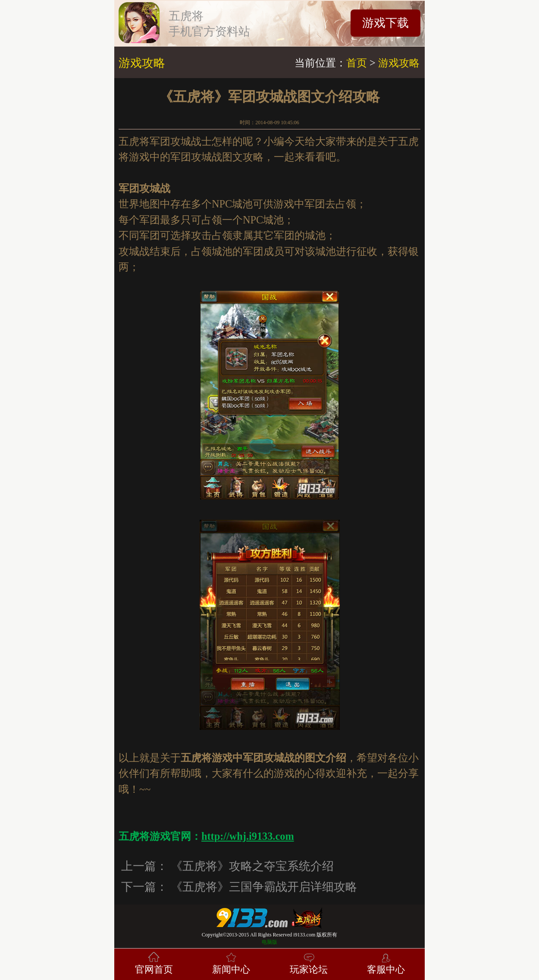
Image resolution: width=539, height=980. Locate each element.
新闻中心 (231, 963)
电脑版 (269, 942)
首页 (357, 63)
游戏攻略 (399, 63)
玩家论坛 (309, 963)
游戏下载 (385, 23)
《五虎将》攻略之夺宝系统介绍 (252, 866)
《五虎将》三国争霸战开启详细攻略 (264, 887)
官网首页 (154, 963)
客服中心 (386, 963)
